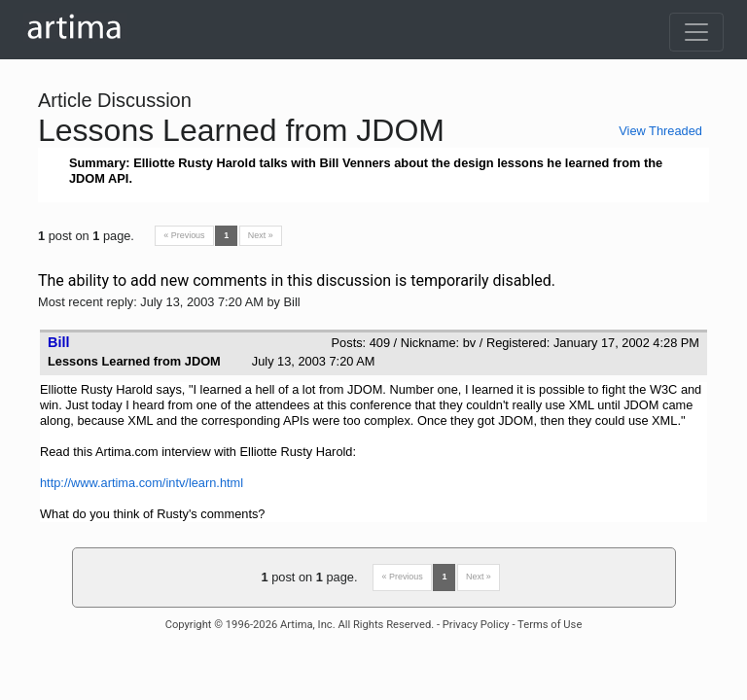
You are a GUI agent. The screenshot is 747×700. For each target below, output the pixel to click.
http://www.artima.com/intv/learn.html (142, 483)
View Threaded (660, 131)
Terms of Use (550, 625)
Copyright (189, 625)
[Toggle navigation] (696, 32)
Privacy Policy (476, 625)
